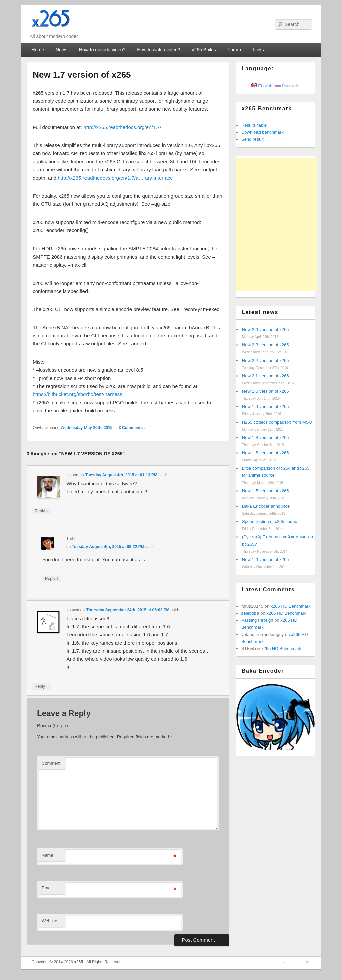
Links (258, 50)
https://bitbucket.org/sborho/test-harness (77, 394)
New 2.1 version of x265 (265, 376)
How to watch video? (158, 50)
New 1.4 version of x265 (265, 560)
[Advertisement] (277, 224)
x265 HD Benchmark (291, 606)
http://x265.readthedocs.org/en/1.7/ (122, 127)
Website (50, 921)
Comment (51, 763)
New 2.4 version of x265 (265, 329)
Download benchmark (263, 132)
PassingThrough (257, 620)
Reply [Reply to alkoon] (41, 511)
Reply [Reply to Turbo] (52, 579)
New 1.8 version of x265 (265, 437)
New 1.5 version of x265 (265, 491)
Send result (252, 139)
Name (48, 855)
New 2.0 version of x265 (265, 391)
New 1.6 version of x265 (265, 453)
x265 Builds (204, 50)
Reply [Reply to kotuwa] (41, 687)
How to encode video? (102, 50)
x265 (79, 962)
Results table (254, 125)
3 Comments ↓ (132, 428)
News (62, 50)
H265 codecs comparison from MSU (277, 422)
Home (38, 50)
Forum (234, 50)
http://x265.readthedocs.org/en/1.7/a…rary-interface (115, 178)
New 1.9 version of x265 (265, 406)
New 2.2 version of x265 (265, 360)
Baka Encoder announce (266, 506)
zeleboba (250, 613)
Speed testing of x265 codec (270, 522)
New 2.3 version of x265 (265, 345)
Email (47, 888)
